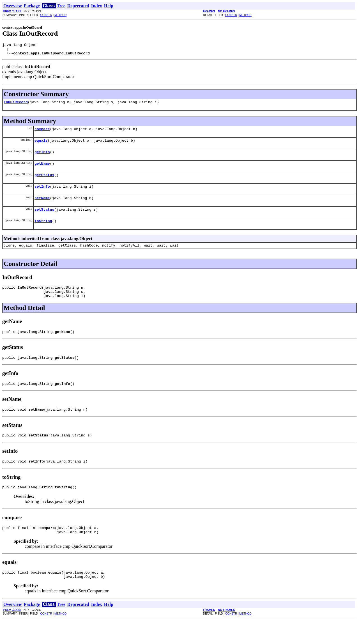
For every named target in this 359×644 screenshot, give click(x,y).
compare (42, 133)
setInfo (42, 195)
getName (42, 170)
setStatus (44, 219)
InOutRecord (16, 105)
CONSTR (46, 15)
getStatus (44, 182)
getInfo (42, 158)
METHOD (60, 15)
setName (42, 207)
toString (43, 232)
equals (41, 145)
